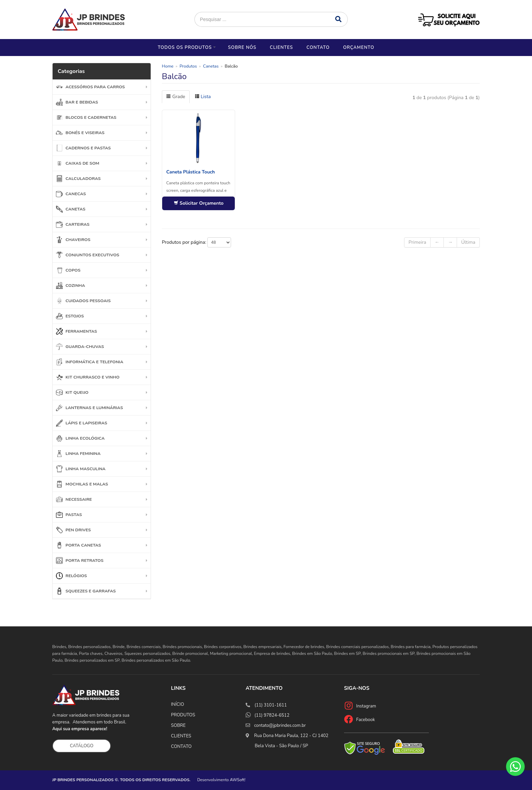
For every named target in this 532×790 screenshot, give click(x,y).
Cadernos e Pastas (83, 148)
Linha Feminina (78, 454)
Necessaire (74, 499)
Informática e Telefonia (90, 362)
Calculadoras (78, 179)
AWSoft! (238, 780)
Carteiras (73, 224)
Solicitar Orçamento (199, 203)
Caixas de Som (78, 163)
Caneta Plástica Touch (191, 172)
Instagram (366, 706)
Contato (318, 48)
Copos (68, 270)
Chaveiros (73, 240)
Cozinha (71, 286)
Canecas (71, 194)
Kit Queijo (72, 392)
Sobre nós (242, 48)
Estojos (70, 316)
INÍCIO (177, 704)
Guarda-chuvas (80, 347)
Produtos (188, 66)
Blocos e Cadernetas (86, 117)
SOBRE (178, 725)
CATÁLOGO (82, 746)
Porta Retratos (80, 561)
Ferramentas (77, 331)
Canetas (71, 209)
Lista (203, 97)
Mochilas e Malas (82, 484)
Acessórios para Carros (90, 87)
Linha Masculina (81, 469)
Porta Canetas (79, 545)
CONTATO (181, 747)
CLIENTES (181, 736)
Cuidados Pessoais (83, 301)
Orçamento (359, 48)
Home (168, 66)
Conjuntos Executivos (88, 255)
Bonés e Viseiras (80, 133)
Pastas (69, 515)
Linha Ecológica (80, 438)
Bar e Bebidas (77, 102)
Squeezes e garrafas (86, 591)
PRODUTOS (183, 715)
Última (468, 242)
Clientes (281, 48)
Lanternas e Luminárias (89, 408)
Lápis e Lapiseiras (82, 423)
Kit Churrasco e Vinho (88, 377)
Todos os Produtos (185, 48)
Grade (176, 97)
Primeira (417, 242)
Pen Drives (73, 530)
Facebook (366, 720)
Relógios (71, 576)
